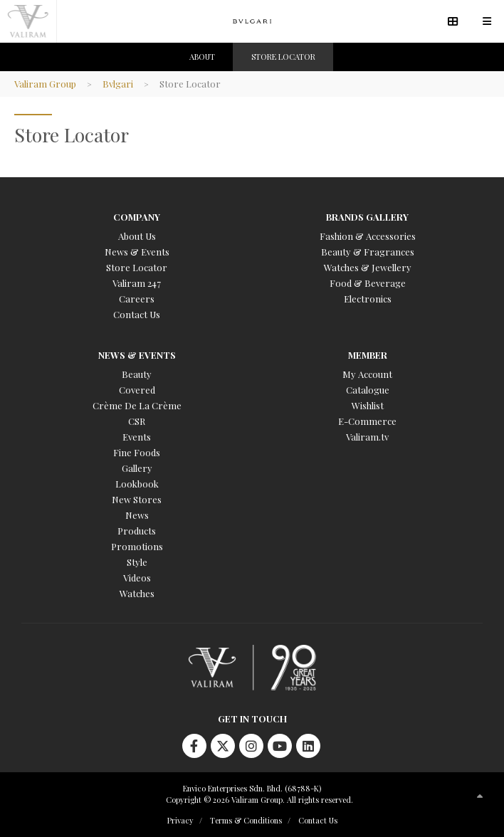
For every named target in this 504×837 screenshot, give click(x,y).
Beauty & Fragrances (368, 252)
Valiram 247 (137, 283)
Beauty (137, 374)
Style (137, 562)
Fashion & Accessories (368, 236)
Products (137, 531)
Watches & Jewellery (368, 267)
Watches (137, 593)
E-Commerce (367, 421)
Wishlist (368, 405)
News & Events (137, 252)
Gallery (137, 468)
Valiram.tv (367, 437)
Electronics (368, 299)
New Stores (137, 499)
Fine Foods (137, 452)
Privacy (180, 820)
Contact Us (137, 314)
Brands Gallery (367, 217)
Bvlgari (118, 84)
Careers (137, 299)
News (137, 515)
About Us (137, 236)
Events (137, 437)
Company (137, 217)
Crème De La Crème (137, 405)
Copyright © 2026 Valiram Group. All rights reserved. (259, 800)
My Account (367, 374)
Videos (137, 578)
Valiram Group (45, 84)
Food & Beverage (368, 283)
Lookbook (137, 484)
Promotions (137, 546)
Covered (137, 390)
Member (368, 355)
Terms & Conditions (246, 820)
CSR (137, 421)
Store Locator (137, 267)
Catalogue (368, 390)
